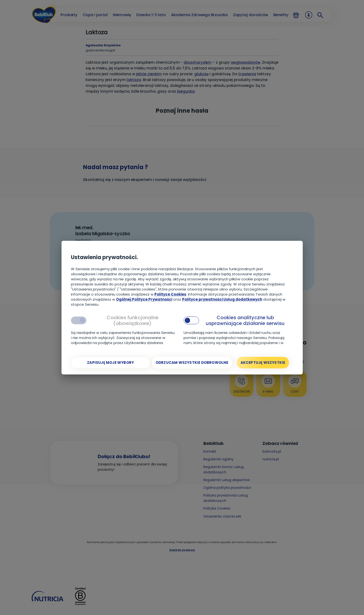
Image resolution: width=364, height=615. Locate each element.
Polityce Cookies (170, 294)
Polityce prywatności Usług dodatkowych (222, 299)
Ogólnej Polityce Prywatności (144, 299)
